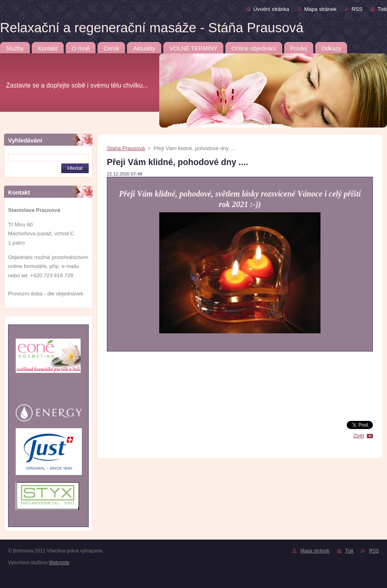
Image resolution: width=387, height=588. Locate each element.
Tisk (382, 9)
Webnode (59, 563)
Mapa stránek (320, 9)
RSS (357, 9)
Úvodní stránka (271, 9)
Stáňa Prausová (126, 148)
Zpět (359, 436)
